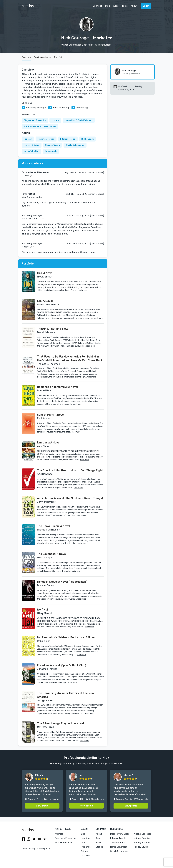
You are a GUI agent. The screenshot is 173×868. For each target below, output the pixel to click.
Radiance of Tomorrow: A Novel (58, 387)
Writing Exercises (142, 838)
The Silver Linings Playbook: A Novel (60, 723)
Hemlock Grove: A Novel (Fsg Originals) (62, 582)
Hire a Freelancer (63, 843)
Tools (125, 6)
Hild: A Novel (45, 273)
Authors (59, 834)
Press (98, 843)
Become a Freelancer (66, 838)
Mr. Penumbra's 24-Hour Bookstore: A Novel (66, 637)
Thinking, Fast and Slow (53, 329)
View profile (42, 806)
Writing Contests (142, 834)
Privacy (32, 849)
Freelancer (86, 847)
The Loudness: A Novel (52, 554)
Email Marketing (61, 108)
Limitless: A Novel (49, 443)
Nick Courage (129, 70)
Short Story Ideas (119, 851)
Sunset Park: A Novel (51, 415)
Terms (24, 849)
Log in (146, 6)
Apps (116, 6)
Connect (97, 6)
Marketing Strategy (36, 108)
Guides (84, 851)
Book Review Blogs (120, 834)
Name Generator (119, 847)
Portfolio (59, 57)
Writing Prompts (142, 843)
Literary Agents (118, 838)
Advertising (82, 108)
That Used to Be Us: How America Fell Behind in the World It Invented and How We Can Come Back (70, 358)
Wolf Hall (43, 610)
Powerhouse (28, 194)
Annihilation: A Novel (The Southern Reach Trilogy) (70, 498)
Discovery (86, 855)
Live (83, 843)
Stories (99, 847)
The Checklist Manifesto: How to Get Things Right (70, 470)
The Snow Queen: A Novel (54, 526)
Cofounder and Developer (35, 172)
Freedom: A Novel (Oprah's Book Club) (62, 665)
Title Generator (118, 843)
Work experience (43, 57)
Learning (85, 838)
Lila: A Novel (45, 301)
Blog (108, 6)
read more (82, 290)
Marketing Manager (32, 216)
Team (98, 838)
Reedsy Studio (141, 847)
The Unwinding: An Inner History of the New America (66, 695)
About (134, 6)
